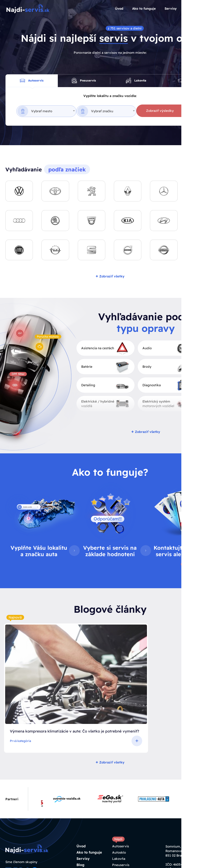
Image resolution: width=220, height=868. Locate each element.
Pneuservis (121, 813)
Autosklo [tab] (188, 81)
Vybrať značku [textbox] (106, 112)
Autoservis (121, 794)
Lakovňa (119, 807)
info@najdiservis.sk (186, 830)
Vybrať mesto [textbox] (42, 112)
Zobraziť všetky (110, 277)
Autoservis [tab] (32, 81)
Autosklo (119, 801)
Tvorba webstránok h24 (34, 862)
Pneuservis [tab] (84, 81)
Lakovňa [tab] (136, 81)
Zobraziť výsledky (167, 112)
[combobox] (46, 112)
